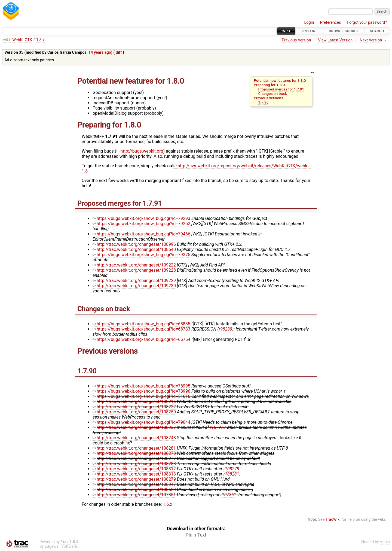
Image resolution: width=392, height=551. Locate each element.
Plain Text (196, 535)
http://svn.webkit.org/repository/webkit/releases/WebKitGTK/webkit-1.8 (196, 168)
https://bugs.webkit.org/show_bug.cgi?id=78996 (141, 391)
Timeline (309, 31)
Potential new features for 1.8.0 (280, 80)
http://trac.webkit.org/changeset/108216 (134, 402)
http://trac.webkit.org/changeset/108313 (134, 474)
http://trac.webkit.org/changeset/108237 (134, 427)
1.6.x (167, 504)
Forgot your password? (367, 22)
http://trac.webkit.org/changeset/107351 (134, 495)
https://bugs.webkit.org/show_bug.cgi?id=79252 (141, 224)
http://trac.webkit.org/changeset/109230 (134, 286)
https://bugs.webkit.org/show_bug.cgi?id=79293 (141, 218)
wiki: (7, 40)
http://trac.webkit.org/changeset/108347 (134, 484)
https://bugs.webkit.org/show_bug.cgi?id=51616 (141, 396)
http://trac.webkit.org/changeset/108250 (134, 412)
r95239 (226, 329)
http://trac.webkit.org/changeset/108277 (134, 458)
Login (309, 22)
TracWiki (333, 520)
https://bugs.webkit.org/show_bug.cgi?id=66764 (141, 339)
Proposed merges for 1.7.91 (281, 89)
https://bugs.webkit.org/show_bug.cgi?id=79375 (141, 255)
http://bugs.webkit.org (140, 151)
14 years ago (100, 52)
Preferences (331, 22)
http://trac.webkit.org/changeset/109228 (134, 270)
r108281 (231, 474)
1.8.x (40, 40)
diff (119, 52)
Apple (385, 542)
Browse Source (344, 31)
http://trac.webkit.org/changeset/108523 (134, 490)
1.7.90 (264, 102)
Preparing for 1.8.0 (269, 85)
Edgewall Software (61, 547)
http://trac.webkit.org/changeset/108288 (134, 464)
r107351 (228, 495)
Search (377, 31)
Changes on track (273, 93)
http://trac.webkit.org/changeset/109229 (134, 281)
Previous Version (296, 40)
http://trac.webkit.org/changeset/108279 (134, 479)
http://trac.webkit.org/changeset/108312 (134, 469)
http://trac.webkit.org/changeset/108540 (134, 249)
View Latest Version (336, 40)
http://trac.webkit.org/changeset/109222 (134, 265)
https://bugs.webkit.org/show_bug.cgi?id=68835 (141, 324)
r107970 (218, 427)
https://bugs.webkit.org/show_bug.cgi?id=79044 (141, 422)
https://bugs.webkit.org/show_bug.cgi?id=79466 (141, 234)
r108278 (231, 469)
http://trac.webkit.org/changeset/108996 (134, 244)
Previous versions (268, 98)
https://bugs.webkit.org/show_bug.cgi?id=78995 (141, 386)
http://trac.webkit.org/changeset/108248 (134, 438)
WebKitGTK (22, 40)
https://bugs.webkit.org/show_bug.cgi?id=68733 (141, 329)
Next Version (371, 40)
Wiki (286, 31)
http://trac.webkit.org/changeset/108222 (134, 407)
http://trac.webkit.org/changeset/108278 (134, 453)
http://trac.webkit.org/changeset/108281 (134, 448)
